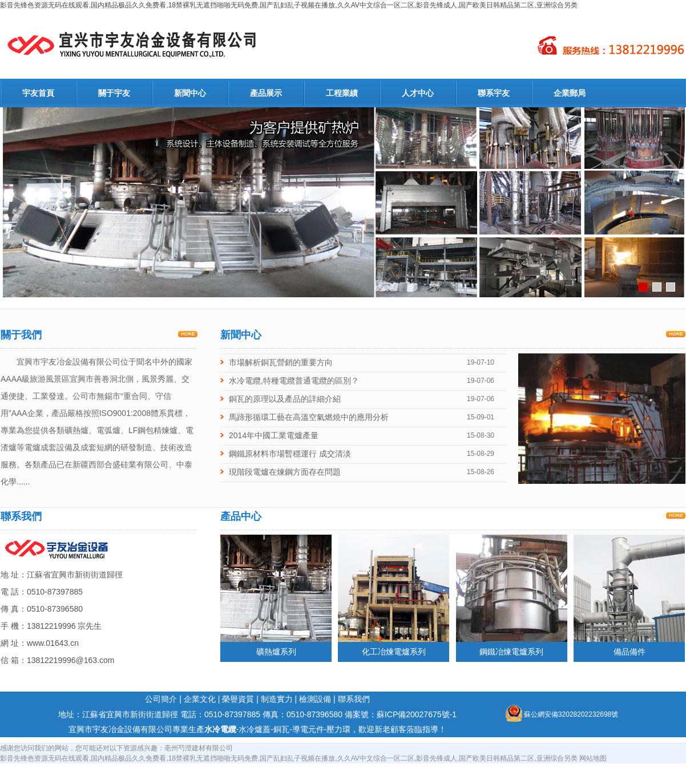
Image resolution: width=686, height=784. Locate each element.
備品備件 (629, 652)
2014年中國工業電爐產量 (274, 435)
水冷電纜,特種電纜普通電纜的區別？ (294, 381)
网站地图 (593, 758)
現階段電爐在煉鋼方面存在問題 (285, 472)
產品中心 (241, 516)
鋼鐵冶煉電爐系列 (511, 652)
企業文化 (200, 699)
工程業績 (342, 93)
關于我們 (21, 335)
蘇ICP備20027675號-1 (417, 714)
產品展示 (266, 93)
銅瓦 (281, 729)
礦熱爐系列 (276, 652)
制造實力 (277, 699)
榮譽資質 (238, 699)
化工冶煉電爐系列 (394, 652)
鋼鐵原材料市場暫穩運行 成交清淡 (290, 454)
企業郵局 (570, 93)
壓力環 (338, 729)
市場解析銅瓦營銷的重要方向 (281, 362)
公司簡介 (161, 699)
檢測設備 (315, 699)
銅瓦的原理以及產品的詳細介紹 (285, 399)
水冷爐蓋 (255, 729)
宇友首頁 (38, 93)
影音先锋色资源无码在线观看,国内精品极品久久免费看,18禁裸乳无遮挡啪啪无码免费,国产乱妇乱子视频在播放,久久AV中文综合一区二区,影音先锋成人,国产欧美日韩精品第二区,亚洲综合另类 (289, 5)
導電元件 (308, 729)
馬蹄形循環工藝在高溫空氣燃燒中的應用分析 (309, 417)
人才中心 (418, 93)
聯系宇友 (494, 93)
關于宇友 (114, 93)
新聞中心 (190, 93)
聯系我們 (21, 516)
